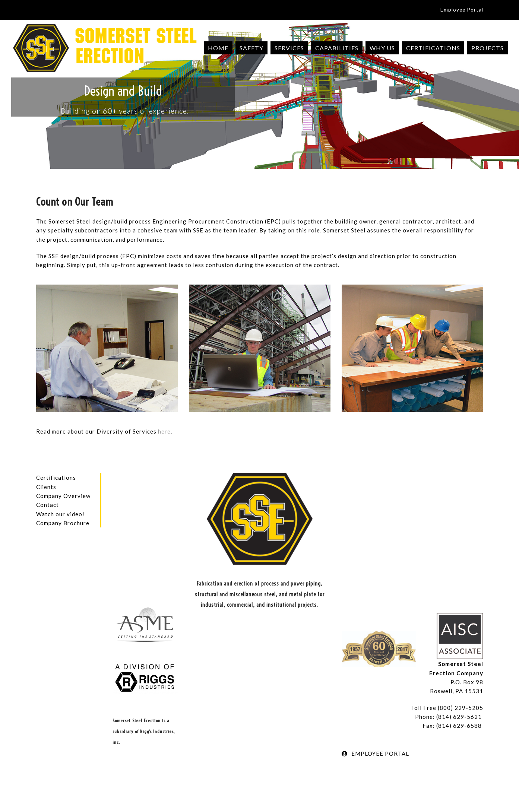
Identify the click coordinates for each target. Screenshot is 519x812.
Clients (46, 487)
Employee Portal (462, 9)
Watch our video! (60, 514)
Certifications (56, 478)
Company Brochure (63, 523)
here (164, 431)
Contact (48, 505)
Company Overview (63, 496)
